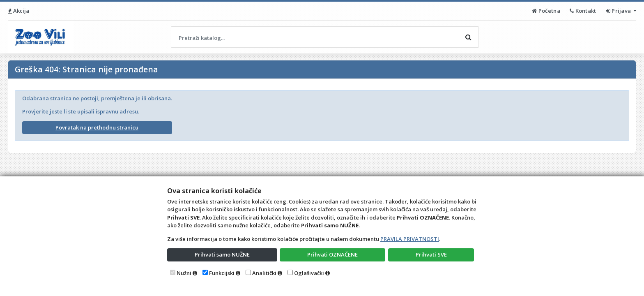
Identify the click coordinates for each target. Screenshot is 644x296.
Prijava (619, 11)
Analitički (264, 273)
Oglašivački (309, 273)
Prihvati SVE (431, 254)
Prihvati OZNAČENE (332, 254)
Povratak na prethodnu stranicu (97, 127)
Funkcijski (222, 273)
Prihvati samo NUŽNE (222, 254)
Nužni (184, 273)
